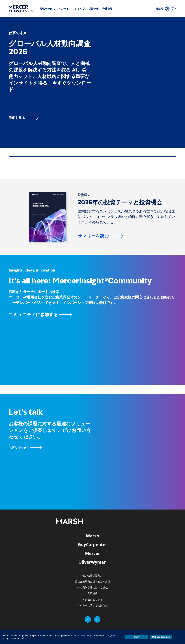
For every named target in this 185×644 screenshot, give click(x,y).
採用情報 (94, 9)
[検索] (174, 9)
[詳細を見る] (24, 118)
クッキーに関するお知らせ (92, 606)
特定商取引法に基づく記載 (92, 588)
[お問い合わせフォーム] (25, 448)
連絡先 (159, 9)
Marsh (92, 536)
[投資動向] (84, 195)
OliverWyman (92, 562)
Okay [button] (137, 637)
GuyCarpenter (92, 544)
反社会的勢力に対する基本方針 (92, 582)
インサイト (65, 9)
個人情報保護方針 (92, 576)
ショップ (80, 9)
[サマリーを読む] (101, 236)
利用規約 (92, 594)
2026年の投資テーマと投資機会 (120, 202)
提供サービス (47, 9)
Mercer (92, 553)
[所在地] (167, 9)
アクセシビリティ (92, 600)
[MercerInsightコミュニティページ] (92, 314)
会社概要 (107, 9)
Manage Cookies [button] (161, 637)
